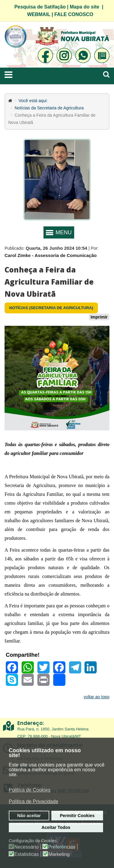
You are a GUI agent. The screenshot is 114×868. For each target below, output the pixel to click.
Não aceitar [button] (29, 816)
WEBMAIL (39, 14)
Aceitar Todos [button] (56, 827)
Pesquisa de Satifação (40, 7)
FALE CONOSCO (74, 14)
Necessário (26, 847)
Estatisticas (27, 854)
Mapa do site (85, 7)
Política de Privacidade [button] (34, 801)
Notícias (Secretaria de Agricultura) (51, 308)
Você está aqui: (33, 101)
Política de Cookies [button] (30, 790)
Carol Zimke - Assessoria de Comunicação (51, 255)
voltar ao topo (97, 697)
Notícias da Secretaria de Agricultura (49, 108)
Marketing (59, 854)
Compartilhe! (23, 655)
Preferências (62, 847)
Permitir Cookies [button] (77, 816)
